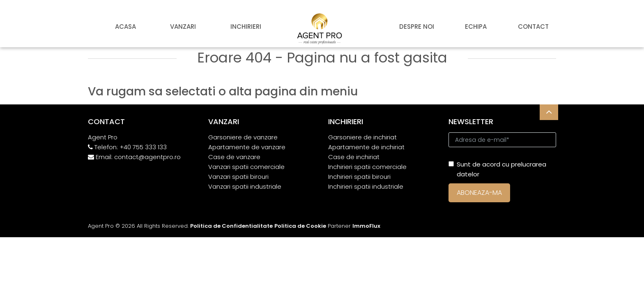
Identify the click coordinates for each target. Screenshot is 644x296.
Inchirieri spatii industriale (366, 186)
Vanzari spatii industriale (245, 186)
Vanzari (183, 27)
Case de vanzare (234, 157)
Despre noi (417, 27)
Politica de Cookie (300, 226)
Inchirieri (246, 27)
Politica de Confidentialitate (231, 226)
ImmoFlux (366, 226)
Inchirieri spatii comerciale (367, 167)
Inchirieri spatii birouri (359, 177)
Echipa (476, 27)
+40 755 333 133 (143, 147)
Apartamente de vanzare (247, 147)
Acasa (125, 27)
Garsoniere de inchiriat (362, 137)
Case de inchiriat (354, 157)
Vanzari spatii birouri (238, 177)
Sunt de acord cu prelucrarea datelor (497, 169)
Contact (533, 27)
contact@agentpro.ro (147, 157)
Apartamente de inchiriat (366, 147)
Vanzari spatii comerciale (246, 167)
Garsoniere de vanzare (243, 137)
